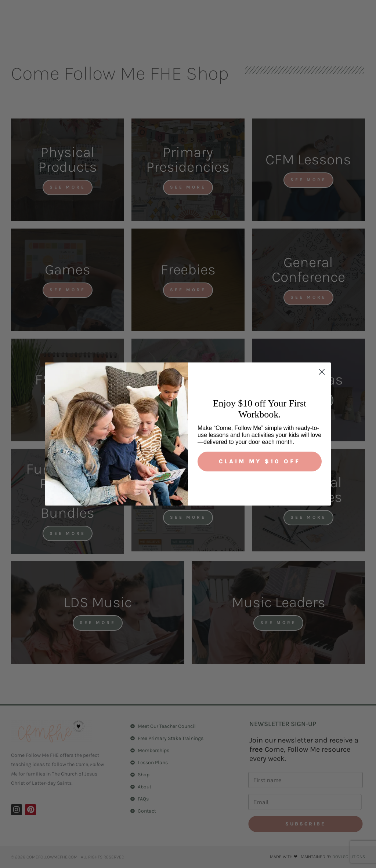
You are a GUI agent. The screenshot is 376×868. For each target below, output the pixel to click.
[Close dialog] (322, 372)
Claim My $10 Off (259, 461)
